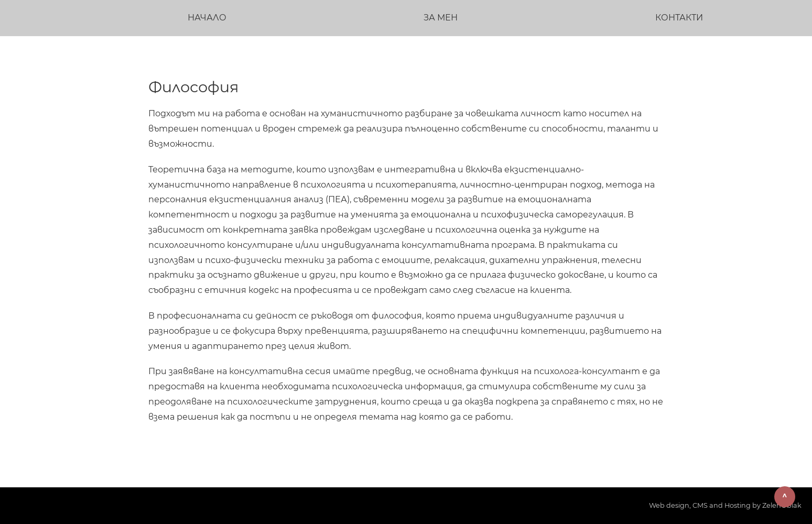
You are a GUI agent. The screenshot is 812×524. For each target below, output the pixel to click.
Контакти (679, 18)
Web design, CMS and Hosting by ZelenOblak (725, 505)
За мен (441, 18)
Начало (207, 18)
